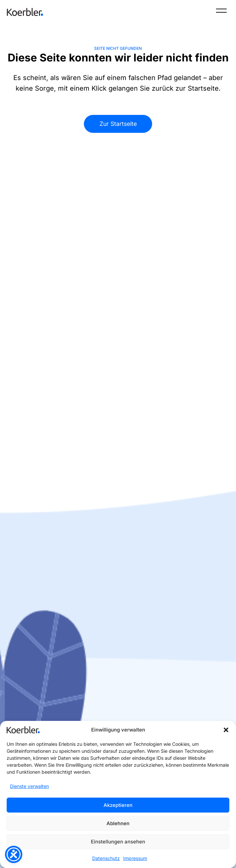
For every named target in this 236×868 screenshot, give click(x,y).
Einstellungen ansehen (118, 842)
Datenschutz (106, 858)
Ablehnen (118, 823)
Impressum (135, 858)
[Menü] (221, 12)
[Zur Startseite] (25, 12)
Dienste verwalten (29, 786)
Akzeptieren (118, 805)
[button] (226, 730)
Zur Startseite (118, 124)
